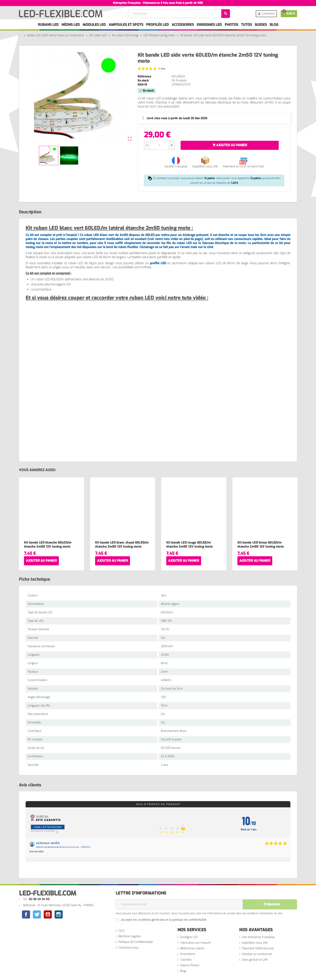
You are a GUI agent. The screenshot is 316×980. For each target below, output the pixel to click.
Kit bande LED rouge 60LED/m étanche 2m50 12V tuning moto (189, 545)
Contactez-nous (128, 948)
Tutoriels (186, 960)
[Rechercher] (179, 14)
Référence (144, 77)
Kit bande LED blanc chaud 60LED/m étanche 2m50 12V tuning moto (122, 545)
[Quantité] (159, 145)
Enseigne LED (189, 937)
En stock (143, 81)
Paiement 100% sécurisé (258, 948)
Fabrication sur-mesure (195, 943)
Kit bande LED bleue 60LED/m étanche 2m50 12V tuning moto (261, 545)
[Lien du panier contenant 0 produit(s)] (289, 14)
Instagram (59, 915)
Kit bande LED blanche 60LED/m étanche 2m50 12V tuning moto (48, 545)
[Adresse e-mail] (179, 904)
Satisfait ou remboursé (257, 954)
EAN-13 (142, 85)
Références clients (192, 948)
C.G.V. (121, 931)
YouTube (48, 915)
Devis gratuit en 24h (255, 960)
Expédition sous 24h (255, 943)
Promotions (188, 954)
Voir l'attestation (48, 827)
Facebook (26, 914)
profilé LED (158, 263)
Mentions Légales (130, 936)
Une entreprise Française (258, 937)
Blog (183, 971)
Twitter (37, 915)
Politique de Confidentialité (136, 942)
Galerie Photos (190, 965)
